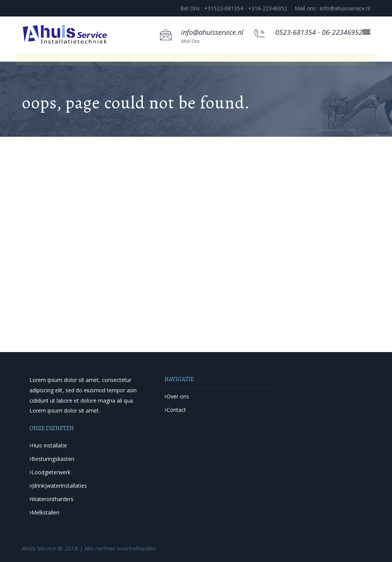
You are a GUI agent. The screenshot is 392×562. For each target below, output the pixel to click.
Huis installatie (48, 445)
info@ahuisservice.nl (212, 32)
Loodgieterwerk (50, 472)
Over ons (177, 396)
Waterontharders (51, 499)
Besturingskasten (52, 459)
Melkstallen (44, 512)
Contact (175, 410)
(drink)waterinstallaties (58, 486)
